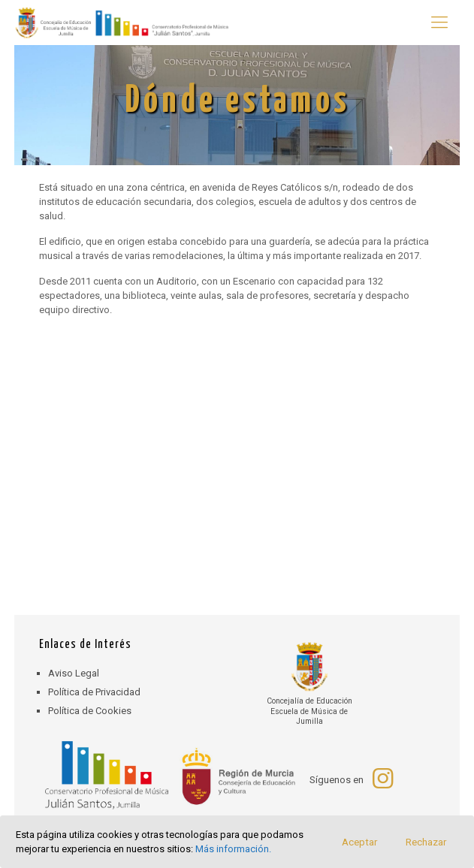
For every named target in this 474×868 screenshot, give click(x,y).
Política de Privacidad (94, 692)
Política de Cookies (90, 711)
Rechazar (426, 842)
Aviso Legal (74, 673)
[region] (237, 105)
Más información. (233, 849)
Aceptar (359, 842)
